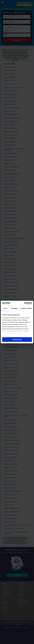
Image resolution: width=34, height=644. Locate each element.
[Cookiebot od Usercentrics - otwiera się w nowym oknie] (24, 303)
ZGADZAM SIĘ (17, 340)
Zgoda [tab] (5, 308)
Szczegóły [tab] (14, 308)
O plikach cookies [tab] (26, 308)
